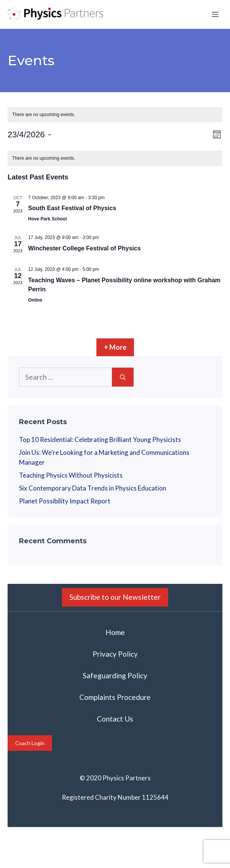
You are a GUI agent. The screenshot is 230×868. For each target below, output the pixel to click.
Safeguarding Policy (115, 675)
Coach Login (30, 743)
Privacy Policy (115, 654)
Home (115, 632)
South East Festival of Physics (72, 208)
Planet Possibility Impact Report (65, 501)
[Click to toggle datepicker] (29, 134)
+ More (115, 347)
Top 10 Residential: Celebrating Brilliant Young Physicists (100, 440)
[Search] (123, 377)
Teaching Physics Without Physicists (71, 475)
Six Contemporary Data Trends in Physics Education (93, 488)
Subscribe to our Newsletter (115, 597)
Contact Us (115, 719)
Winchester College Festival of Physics (84, 248)
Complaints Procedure (115, 697)
